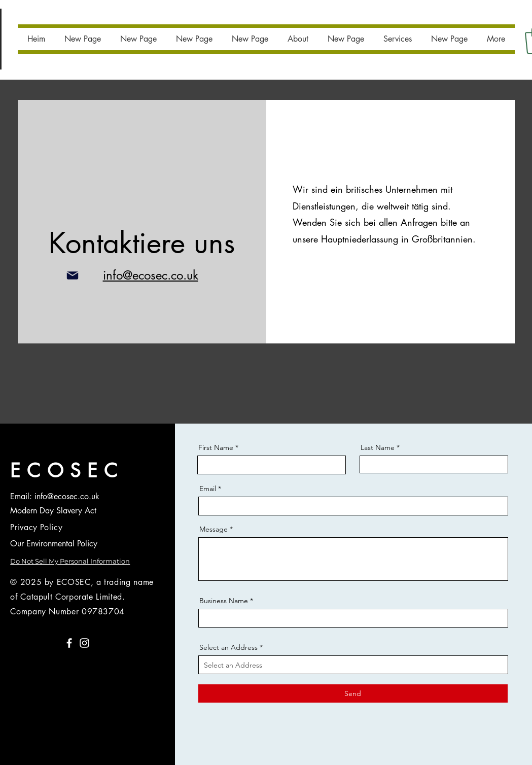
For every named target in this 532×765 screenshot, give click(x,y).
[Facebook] (69, 643)
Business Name (224, 601)
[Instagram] (84, 643)
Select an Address (228, 647)
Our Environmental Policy (54, 544)
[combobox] (353, 665)
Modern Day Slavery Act (53, 511)
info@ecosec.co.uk (151, 275)
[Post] (73, 275)
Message (214, 529)
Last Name (378, 447)
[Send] (353, 693)
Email (208, 489)
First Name (216, 447)
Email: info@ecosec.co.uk (55, 496)
